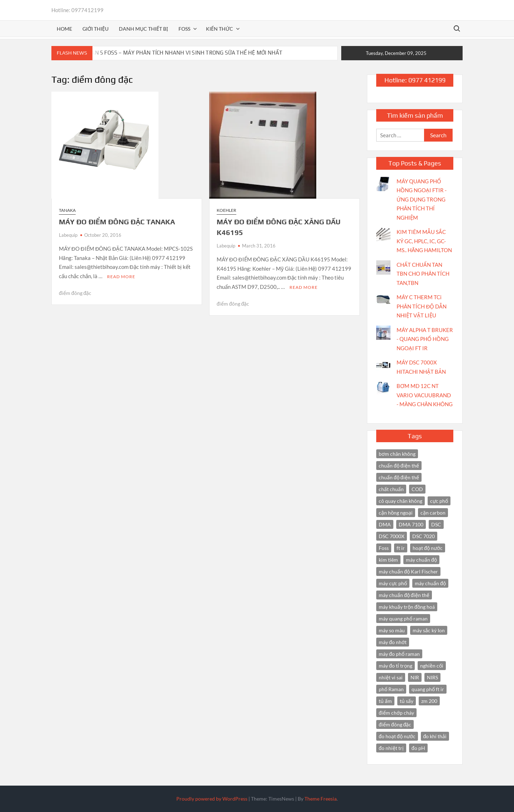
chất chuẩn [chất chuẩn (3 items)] (391, 489)
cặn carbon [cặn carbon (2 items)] (433, 513)
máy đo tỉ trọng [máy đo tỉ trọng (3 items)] (395, 666)
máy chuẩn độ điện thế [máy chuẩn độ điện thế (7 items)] (404, 595)
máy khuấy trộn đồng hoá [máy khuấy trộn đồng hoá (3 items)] (407, 607)
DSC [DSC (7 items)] (436, 524)
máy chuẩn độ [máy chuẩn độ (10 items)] (421, 560)
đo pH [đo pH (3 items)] (418, 748)
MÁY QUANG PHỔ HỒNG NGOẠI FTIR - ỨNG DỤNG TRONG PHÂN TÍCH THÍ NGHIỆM (422, 199)
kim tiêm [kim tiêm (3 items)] (388, 560)
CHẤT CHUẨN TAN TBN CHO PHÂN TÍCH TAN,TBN (423, 274)
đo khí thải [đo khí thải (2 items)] (435, 736)
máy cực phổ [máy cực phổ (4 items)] (393, 583)
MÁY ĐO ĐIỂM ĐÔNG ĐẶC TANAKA (117, 222)
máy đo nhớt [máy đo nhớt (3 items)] (393, 642)
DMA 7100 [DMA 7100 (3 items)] (411, 524)
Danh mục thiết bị (143, 29)
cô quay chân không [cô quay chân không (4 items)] (400, 501)
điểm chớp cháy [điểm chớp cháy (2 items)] (396, 713)
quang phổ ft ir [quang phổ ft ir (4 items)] (428, 689)
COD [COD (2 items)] (417, 489)
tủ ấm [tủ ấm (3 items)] (385, 701)
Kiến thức (220, 29)
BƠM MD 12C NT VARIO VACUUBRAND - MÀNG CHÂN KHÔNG (425, 395)
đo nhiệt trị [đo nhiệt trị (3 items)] (391, 748)
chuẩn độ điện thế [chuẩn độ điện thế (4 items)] (399, 466)
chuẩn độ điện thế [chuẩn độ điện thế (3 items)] (399, 477)
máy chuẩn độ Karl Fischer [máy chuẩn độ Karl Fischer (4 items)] (408, 571)
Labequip (68, 235)
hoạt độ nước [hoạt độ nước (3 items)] (428, 548)
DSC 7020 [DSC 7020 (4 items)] (424, 536)
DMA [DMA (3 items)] (385, 524)
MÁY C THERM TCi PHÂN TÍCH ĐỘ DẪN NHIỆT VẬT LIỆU (422, 306)
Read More (121, 277)
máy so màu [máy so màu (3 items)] (392, 630)
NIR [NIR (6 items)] (415, 677)
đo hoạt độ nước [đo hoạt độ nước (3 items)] (397, 736)
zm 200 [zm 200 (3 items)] (429, 701)
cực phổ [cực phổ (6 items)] (439, 501)
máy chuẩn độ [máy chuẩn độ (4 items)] (430, 583)
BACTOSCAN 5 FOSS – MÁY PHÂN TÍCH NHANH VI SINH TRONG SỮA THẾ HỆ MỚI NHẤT (175, 53)
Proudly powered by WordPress (212, 799)
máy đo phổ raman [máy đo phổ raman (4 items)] (399, 654)
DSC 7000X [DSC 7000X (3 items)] (392, 536)
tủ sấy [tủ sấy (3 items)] (407, 701)
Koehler (226, 210)
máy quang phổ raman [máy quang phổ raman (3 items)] (403, 619)
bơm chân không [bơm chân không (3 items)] (397, 454)
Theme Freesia (321, 799)
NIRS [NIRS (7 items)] (432, 677)
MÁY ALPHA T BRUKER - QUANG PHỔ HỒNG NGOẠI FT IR (425, 339)
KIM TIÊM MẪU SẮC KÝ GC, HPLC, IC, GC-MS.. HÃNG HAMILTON (424, 241)
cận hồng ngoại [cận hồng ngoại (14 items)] (396, 513)
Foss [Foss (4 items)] (384, 548)
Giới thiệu (95, 29)
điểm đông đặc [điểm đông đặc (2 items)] (395, 724)
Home (64, 29)
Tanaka (67, 210)
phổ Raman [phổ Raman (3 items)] (391, 689)
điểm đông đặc (75, 293)
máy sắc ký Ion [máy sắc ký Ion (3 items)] (429, 630)
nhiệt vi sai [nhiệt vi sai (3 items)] (391, 677)
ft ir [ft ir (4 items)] (401, 548)
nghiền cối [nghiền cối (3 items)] (432, 666)
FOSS (184, 29)
